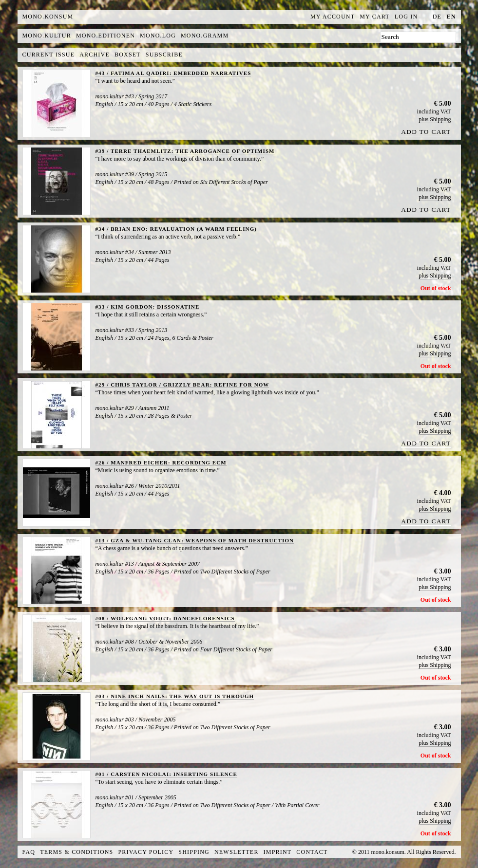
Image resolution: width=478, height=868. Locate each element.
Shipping (194, 852)
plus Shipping (435, 119)
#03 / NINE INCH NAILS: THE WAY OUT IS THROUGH (175, 696)
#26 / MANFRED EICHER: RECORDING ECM (161, 462)
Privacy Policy (146, 852)
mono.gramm (205, 36)
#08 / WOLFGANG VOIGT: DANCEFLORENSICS (165, 618)
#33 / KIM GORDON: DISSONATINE (148, 307)
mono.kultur (47, 36)
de (437, 17)
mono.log (158, 36)
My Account (333, 17)
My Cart (375, 17)
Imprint (278, 852)
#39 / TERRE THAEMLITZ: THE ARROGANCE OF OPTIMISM (185, 151)
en (451, 17)
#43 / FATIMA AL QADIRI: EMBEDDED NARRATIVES (173, 73)
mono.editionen (105, 36)
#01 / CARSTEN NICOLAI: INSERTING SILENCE (166, 774)
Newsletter (237, 852)
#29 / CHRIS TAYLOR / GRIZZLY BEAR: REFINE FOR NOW (182, 385)
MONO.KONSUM (48, 17)
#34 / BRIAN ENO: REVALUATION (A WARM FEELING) (176, 229)
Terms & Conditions (76, 852)
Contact (312, 852)
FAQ (29, 852)
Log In (406, 17)
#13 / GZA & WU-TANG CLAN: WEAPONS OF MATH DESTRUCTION (195, 540)
